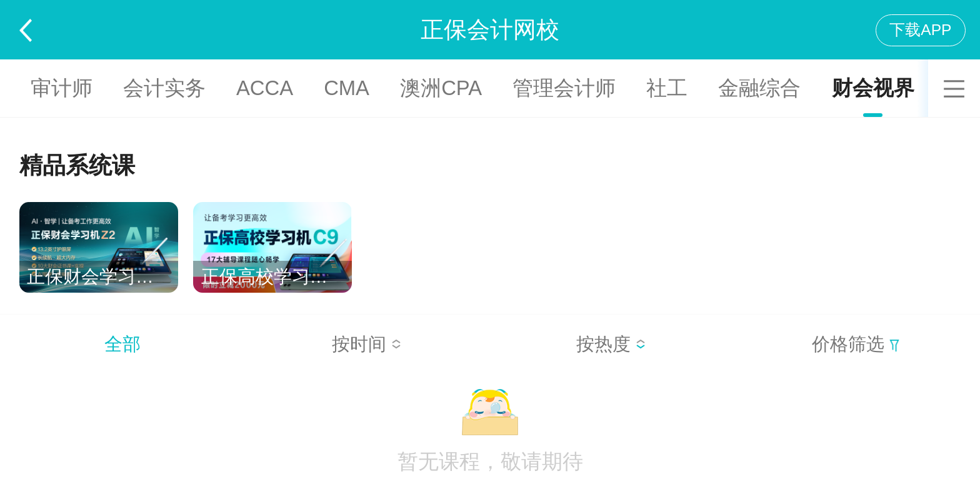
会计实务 (164, 88)
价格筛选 (856, 344)
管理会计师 (564, 88)
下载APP (920, 30)
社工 (667, 88)
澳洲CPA (441, 88)
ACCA (265, 88)
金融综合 (759, 88)
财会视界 (873, 88)
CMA (347, 88)
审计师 (62, 88)
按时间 (367, 344)
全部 (122, 344)
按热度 (611, 344)
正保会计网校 (490, 30)
